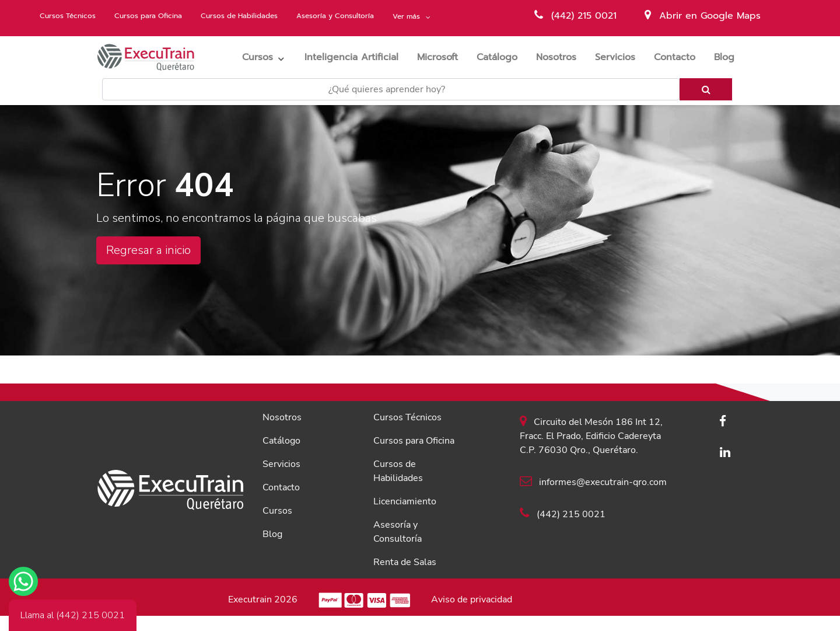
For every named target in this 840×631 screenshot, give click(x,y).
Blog (729, 57)
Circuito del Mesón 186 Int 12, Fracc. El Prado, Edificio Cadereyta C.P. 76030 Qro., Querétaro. (591, 435)
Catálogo (502, 57)
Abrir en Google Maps (703, 16)
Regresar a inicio (148, 250)
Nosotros (561, 57)
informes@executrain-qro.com (593, 482)
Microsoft (442, 57)
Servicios (620, 57)
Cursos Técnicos (68, 16)
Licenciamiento (405, 501)
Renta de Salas (405, 562)
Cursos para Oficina (148, 16)
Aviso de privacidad (472, 599)
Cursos (258, 57)
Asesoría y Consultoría (335, 16)
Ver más (407, 16)
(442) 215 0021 (575, 16)
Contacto (679, 57)
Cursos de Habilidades (239, 16)
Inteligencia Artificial (356, 57)
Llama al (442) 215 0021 (73, 615)
